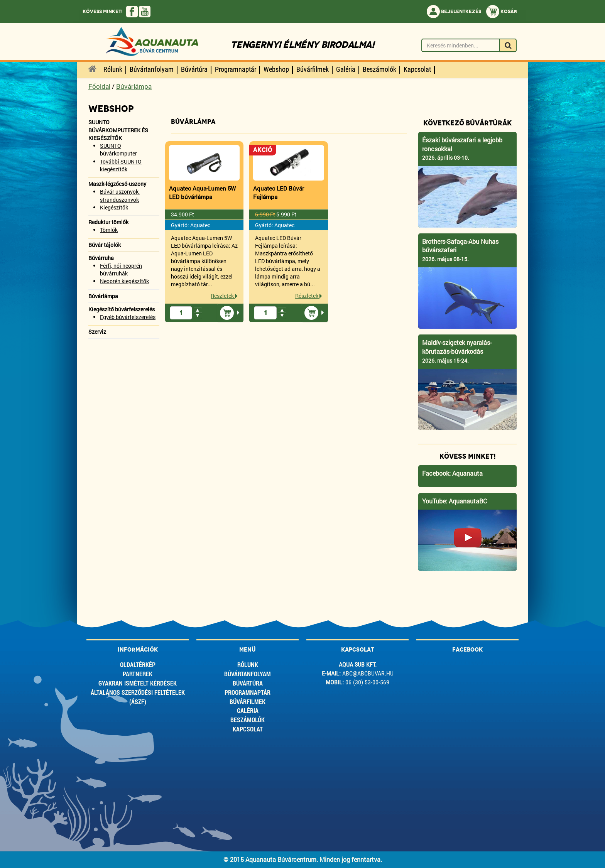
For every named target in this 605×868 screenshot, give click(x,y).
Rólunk (248, 665)
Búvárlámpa (134, 86)
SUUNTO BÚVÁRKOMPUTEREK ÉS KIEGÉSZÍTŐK (118, 130)
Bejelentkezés (454, 12)
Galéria (248, 710)
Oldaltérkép (138, 665)
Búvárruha (101, 258)
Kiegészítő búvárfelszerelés (122, 309)
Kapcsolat (248, 729)
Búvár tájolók (105, 245)
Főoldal (99, 86)
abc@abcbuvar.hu (368, 673)
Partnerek (138, 674)
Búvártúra (248, 683)
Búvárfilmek (248, 702)
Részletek (224, 296)
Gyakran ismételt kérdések (138, 683)
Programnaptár (248, 692)
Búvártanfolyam (248, 674)
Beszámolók (248, 720)
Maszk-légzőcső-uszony (117, 184)
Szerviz (97, 332)
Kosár (502, 12)
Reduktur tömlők (108, 222)
